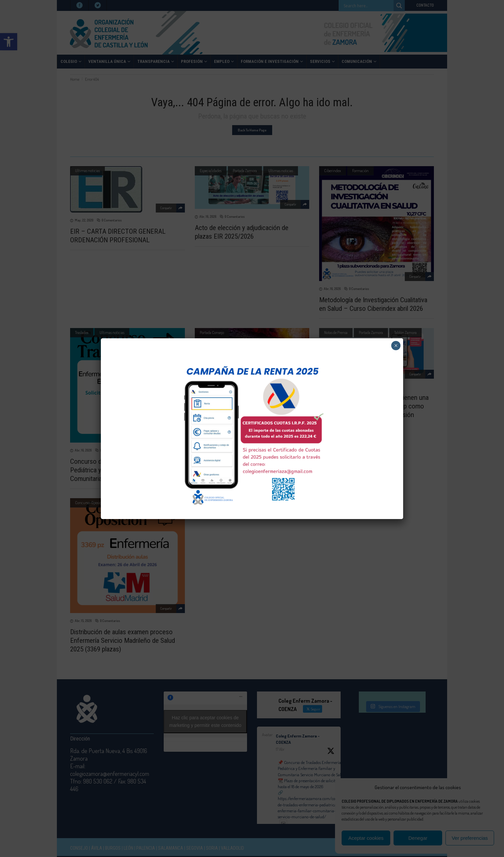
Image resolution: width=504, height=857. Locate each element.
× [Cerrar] (396, 346)
